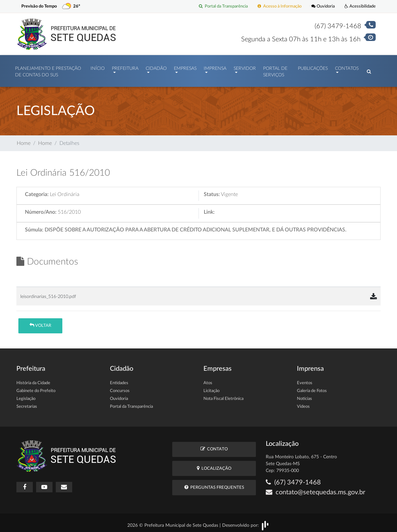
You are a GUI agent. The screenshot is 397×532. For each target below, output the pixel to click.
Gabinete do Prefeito (36, 388)
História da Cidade (33, 380)
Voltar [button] (40, 322)
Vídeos (303, 403)
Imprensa (215, 67)
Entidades (119, 380)
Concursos (120, 388)
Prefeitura (125, 67)
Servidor (245, 67)
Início (98, 67)
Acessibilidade (360, 6)
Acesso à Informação (280, 6)
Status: (212, 191)
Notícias (304, 395)
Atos (208, 380)
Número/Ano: (41, 209)
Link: (209, 209)
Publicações (313, 67)
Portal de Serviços (275, 70)
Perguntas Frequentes (214, 484)
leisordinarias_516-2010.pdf (48, 293)
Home (24, 140)
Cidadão (156, 67)
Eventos (305, 380)
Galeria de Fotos (312, 388)
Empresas (185, 67)
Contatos (347, 67)
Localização (214, 465)
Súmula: (34, 227)
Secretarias (27, 403)
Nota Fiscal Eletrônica (223, 395)
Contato (214, 446)
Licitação (211, 388)
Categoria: (37, 191)
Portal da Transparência (223, 6)
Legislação (26, 395)
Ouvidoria (323, 6)
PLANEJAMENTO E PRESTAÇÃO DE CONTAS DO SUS (48, 70)
